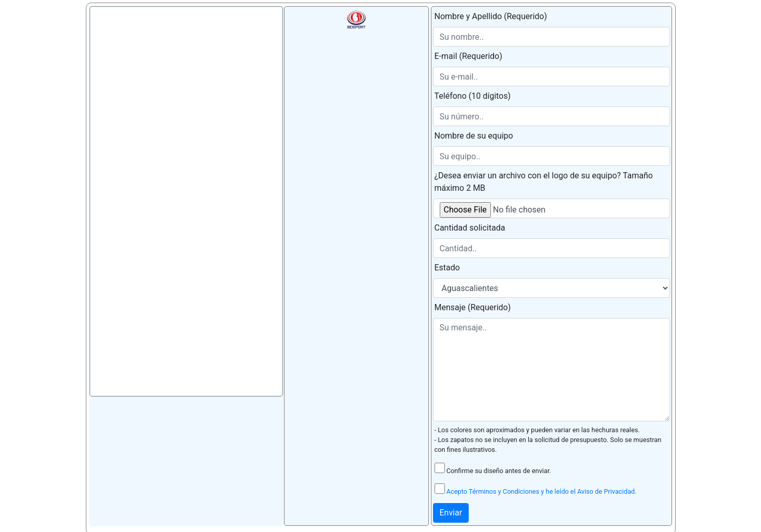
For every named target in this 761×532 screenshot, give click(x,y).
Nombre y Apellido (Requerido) (491, 16)
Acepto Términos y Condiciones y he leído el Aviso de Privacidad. (542, 491)
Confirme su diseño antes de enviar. (493, 469)
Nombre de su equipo (474, 136)
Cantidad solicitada (470, 228)
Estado (447, 268)
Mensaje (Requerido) (473, 307)
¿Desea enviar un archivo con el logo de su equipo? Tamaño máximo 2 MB (544, 182)
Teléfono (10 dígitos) (473, 96)
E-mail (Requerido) (468, 56)
